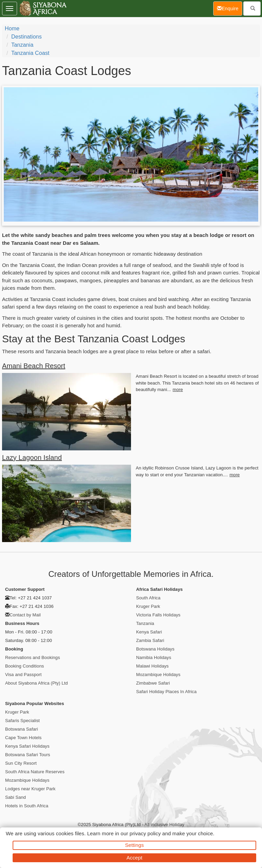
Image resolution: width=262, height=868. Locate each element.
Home (12, 28)
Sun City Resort (21, 763)
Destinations (26, 37)
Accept (134, 858)
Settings (135, 845)
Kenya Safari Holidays (27, 746)
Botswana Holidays (155, 649)
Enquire (230, 8)
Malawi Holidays (152, 666)
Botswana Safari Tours (28, 755)
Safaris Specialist (23, 721)
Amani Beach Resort (34, 366)
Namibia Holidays (154, 657)
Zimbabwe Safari (153, 683)
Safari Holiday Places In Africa (166, 692)
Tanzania (22, 45)
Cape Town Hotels (23, 738)
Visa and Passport (23, 675)
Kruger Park (148, 606)
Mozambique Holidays (158, 675)
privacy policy (145, 833)
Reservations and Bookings (33, 657)
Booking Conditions (25, 666)
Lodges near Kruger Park (30, 789)
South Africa (148, 598)
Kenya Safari (149, 632)
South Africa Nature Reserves (35, 772)
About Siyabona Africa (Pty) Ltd (37, 683)
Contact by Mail (25, 615)
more (178, 390)
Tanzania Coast (30, 53)
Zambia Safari (150, 640)
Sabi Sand (16, 797)
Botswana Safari (21, 729)
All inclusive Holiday (164, 825)
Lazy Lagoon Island (32, 458)
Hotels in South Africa (27, 806)
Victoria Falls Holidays (158, 615)
